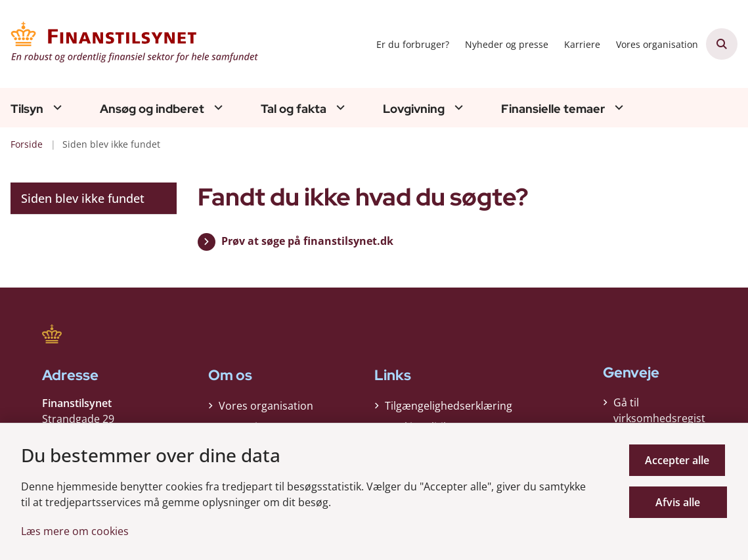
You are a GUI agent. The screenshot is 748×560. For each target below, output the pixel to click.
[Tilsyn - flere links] (56, 107)
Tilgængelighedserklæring (449, 406)
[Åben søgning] (722, 44)
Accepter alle (679, 460)
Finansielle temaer (553, 109)
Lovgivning (414, 109)
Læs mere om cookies (75, 531)
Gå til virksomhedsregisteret (659, 418)
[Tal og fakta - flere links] (339, 107)
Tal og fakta (294, 109)
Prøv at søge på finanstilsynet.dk (307, 241)
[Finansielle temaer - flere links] (617, 107)
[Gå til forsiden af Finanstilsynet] (130, 44)
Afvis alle (679, 502)
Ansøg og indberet (152, 109)
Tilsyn (27, 109)
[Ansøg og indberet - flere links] (217, 107)
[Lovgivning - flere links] (457, 107)
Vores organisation (266, 406)
